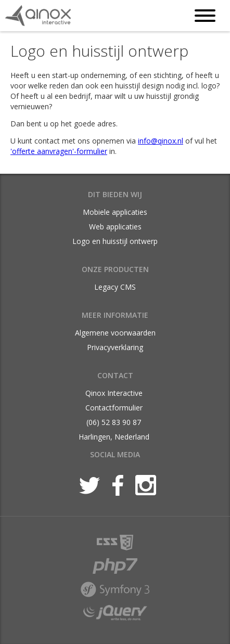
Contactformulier (114, 408)
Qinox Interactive (114, 393)
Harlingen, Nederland (114, 437)
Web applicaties (115, 227)
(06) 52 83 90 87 (114, 422)
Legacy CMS (115, 287)
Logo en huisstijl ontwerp (115, 241)
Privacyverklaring (115, 347)
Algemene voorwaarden (115, 333)
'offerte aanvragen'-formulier (59, 151)
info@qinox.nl (161, 141)
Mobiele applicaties (115, 212)
